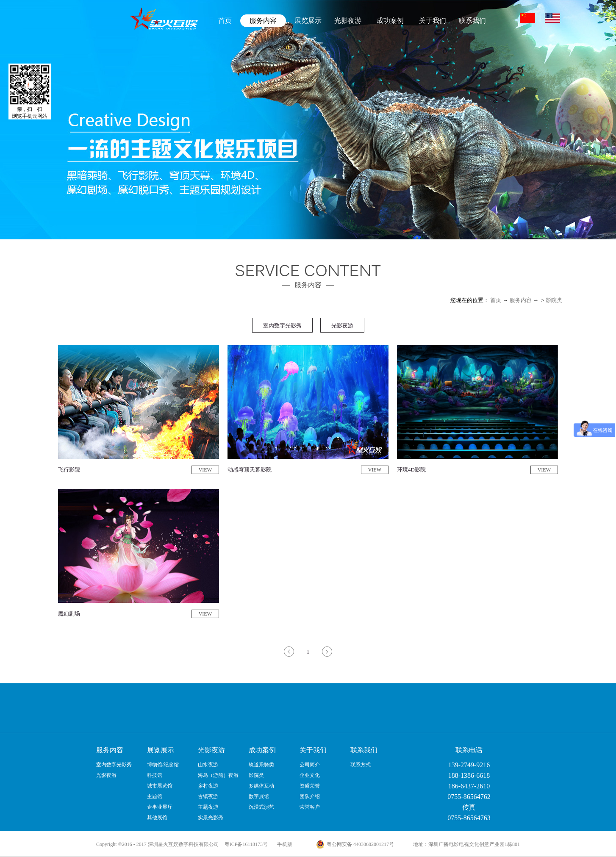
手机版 (283, 844)
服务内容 (521, 300)
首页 (225, 21)
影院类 (554, 300)
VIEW (205, 470)
